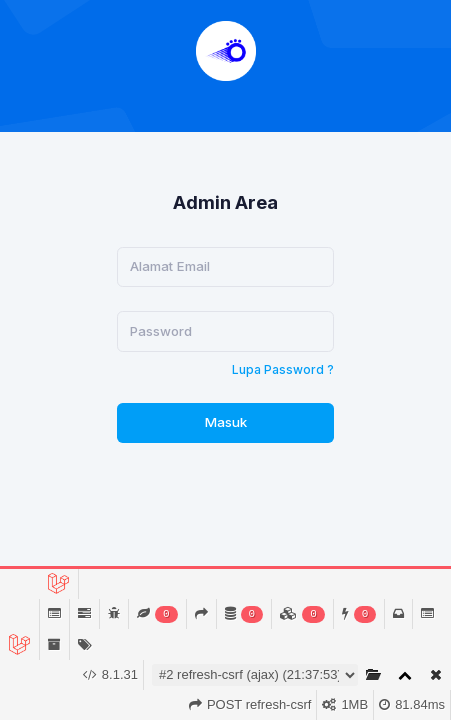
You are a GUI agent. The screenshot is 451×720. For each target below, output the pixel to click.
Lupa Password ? (283, 369)
